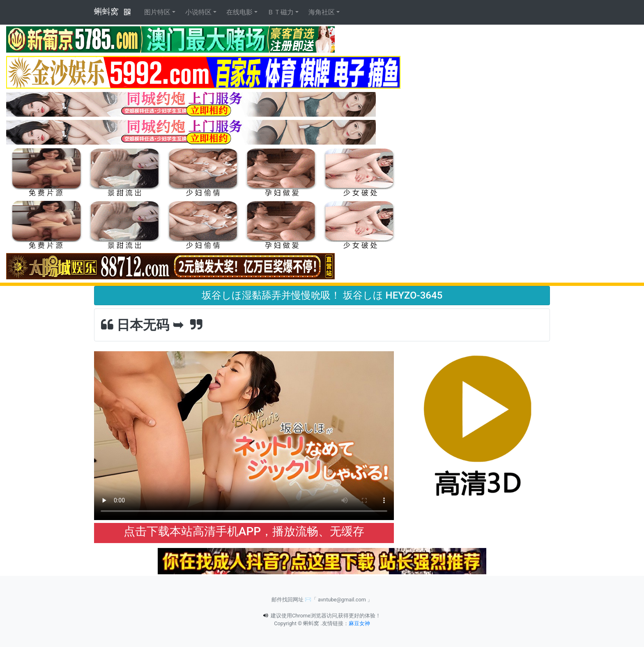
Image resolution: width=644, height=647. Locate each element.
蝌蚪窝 (106, 12)
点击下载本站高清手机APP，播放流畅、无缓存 (244, 531)
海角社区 (322, 12)
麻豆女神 (359, 623)
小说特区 (198, 12)
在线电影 (239, 12)
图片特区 (157, 12)
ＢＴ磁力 (281, 12)
